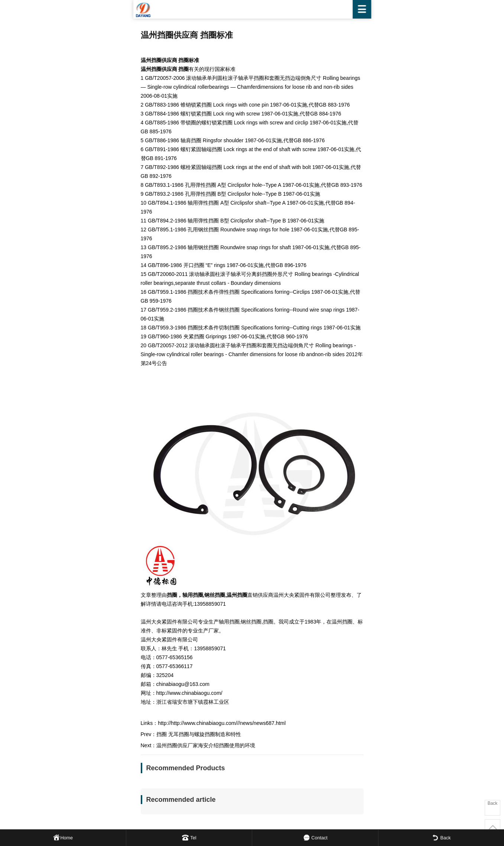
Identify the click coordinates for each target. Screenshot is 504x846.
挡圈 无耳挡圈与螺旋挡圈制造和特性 (199, 734)
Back (493, 803)
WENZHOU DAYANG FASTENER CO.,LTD (252, 9)
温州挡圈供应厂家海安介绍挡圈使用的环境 (206, 745)
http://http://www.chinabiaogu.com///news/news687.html (222, 723)
